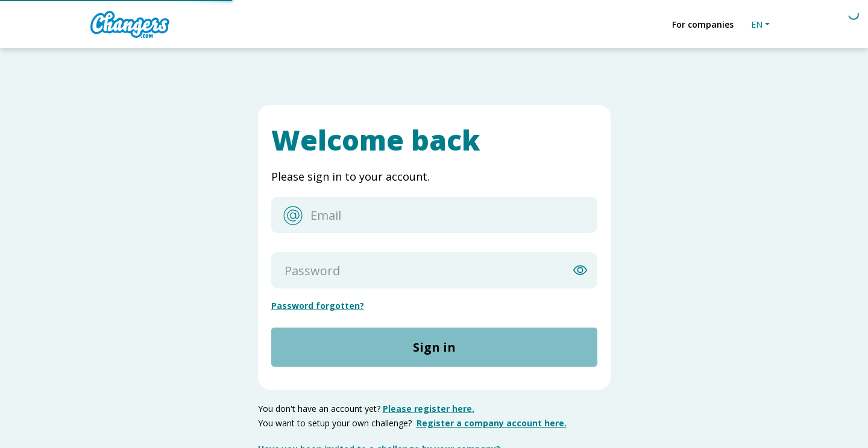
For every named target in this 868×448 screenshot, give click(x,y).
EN (757, 24)
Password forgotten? (318, 306)
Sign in (434, 347)
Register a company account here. (492, 423)
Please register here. (429, 409)
